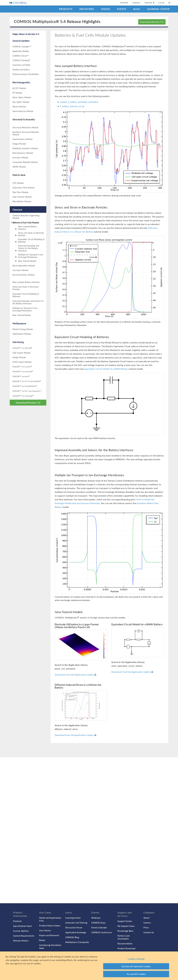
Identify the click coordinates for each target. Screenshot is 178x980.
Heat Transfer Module (22, 197)
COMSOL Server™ (21, 56)
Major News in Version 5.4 (26, 34)
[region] (89, 966)
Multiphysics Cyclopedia (77, 942)
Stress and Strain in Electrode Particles (31, 234)
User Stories (45, 930)
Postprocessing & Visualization (26, 74)
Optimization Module (22, 334)
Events (122, 9)
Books (42, 940)
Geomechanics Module (23, 139)
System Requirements (24, 936)
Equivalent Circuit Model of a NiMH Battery (106, 369)
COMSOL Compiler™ (22, 47)
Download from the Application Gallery (76, 675)
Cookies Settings (136, 959)
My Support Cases (126, 926)
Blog (137, 9)
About (147, 918)
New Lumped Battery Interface (27, 228)
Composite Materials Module (25, 162)
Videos (106, 9)
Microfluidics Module (22, 201)
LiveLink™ (22, 348)
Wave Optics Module (22, 97)
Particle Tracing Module (23, 329)
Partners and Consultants (124, 937)
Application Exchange (76, 932)
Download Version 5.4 (152, 22)
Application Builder (21, 51)
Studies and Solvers (21, 69)
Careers (147, 923)
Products (66, 9)
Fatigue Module (19, 144)
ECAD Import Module (22, 362)
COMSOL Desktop (21, 60)
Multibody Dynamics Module (25, 148)
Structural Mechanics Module (25, 127)
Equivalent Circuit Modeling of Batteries (31, 240)
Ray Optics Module (21, 102)
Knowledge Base (126, 931)
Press (146, 928)
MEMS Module (19, 167)
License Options (21, 931)
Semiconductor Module (23, 111)
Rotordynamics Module (23, 153)
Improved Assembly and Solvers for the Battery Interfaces (29, 248)
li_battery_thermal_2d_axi (72, 106)
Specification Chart (22, 926)
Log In (161, 3)
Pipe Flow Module (20, 192)
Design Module (19, 357)
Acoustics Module (20, 157)
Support (124, 3)
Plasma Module (19, 107)
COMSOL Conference (102, 932)
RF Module (17, 93)
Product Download (126, 948)
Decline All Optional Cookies (136, 966)
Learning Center (158, 9)
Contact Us (149, 932)
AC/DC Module (19, 88)
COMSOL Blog (72, 937)
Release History (21, 941)
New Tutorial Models (27, 261)
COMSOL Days (98, 923)
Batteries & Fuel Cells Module (26, 223)
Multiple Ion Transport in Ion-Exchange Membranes (31, 256)
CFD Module (18, 183)
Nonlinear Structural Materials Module (26, 133)
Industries (87, 9)
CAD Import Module (21, 353)
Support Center (125, 921)
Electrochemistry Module (23, 275)
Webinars (96, 918)
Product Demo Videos (50, 926)
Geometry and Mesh (21, 65)
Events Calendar (99, 928)
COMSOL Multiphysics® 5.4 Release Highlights (57, 22)
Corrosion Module (20, 270)
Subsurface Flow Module (23, 188)
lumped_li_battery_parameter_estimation (79, 102)
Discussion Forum (74, 928)
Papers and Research (49, 935)
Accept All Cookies (136, 974)
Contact (136, 3)
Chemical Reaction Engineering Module (26, 217)
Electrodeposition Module (24, 266)
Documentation (125, 944)
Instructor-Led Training (76, 923)
